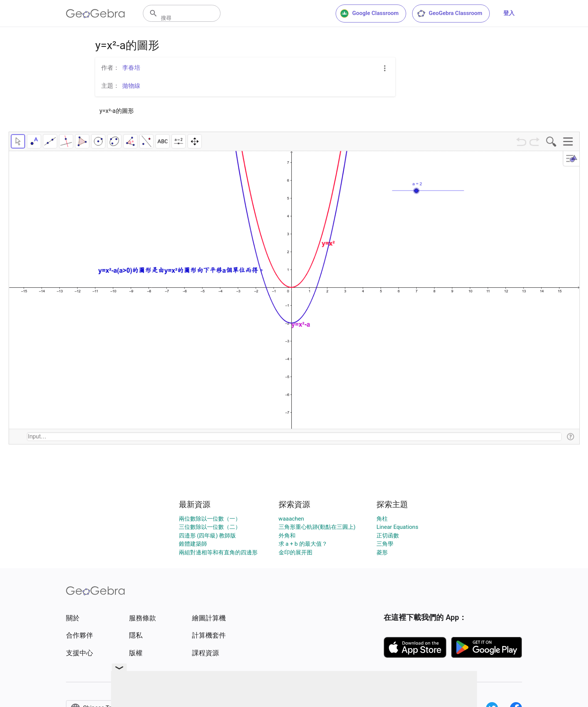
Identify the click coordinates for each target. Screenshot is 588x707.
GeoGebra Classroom (449, 14)
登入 (509, 13)
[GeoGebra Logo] (95, 14)
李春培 (131, 68)
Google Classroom (369, 14)
